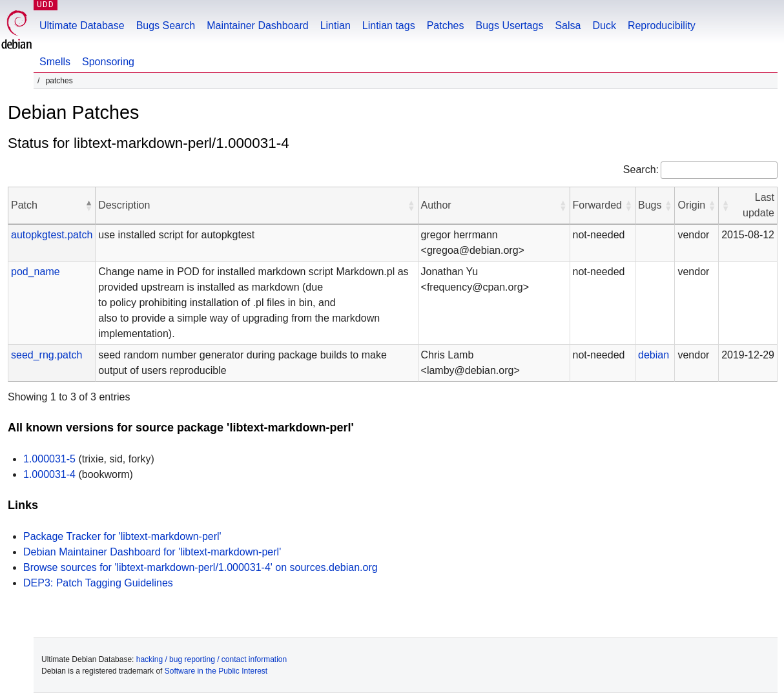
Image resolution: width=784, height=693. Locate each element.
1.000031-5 (49, 459)
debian (654, 355)
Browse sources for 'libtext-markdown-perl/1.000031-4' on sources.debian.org (201, 567)
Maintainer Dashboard (257, 26)
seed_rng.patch (46, 355)
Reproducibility (662, 26)
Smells (55, 62)
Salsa (568, 26)
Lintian (335, 26)
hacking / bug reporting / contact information (211, 659)
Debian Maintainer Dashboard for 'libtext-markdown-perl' (152, 552)
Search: (641, 170)
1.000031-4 (49, 474)
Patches (446, 26)
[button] (88, 205)
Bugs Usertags (509, 26)
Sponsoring (108, 62)
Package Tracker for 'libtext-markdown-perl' (122, 536)
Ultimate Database (82, 26)
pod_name (36, 272)
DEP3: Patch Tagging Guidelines (98, 583)
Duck (604, 26)
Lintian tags (389, 26)
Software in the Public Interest (216, 671)
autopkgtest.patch (52, 235)
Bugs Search (166, 26)
